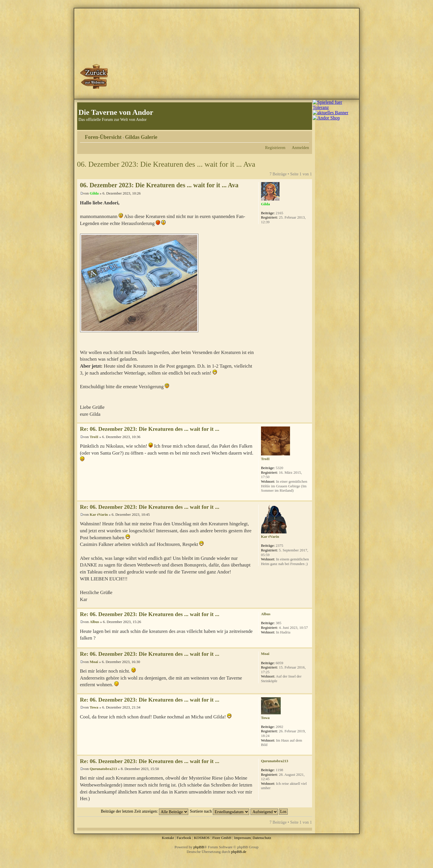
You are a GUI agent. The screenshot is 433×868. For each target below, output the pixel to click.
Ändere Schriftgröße (305, 135)
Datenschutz (262, 838)
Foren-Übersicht (103, 137)
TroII (94, 437)
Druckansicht (296, 135)
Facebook (184, 838)
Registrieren (275, 148)
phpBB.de (239, 852)
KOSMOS (202, 838)
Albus (94, 622)
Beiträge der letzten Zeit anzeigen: (144, 811)
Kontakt (168, 838)
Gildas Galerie (141, 137)
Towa (94, 707)
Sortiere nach (220, 811)
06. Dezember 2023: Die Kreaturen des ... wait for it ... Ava (166, 164)
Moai (94, 662)
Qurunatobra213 (103, 769)
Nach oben (308, 419)
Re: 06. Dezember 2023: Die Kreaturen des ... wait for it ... (150, 429)
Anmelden (300, 148)
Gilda (94, 193)
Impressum (242, 838)
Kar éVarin (99, 514)
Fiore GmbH (222, 838)
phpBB (199, 847)
